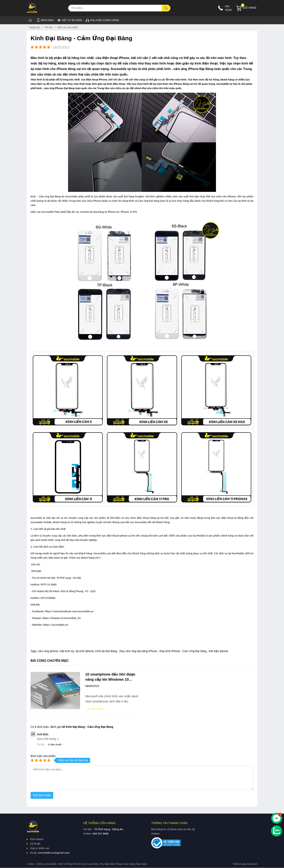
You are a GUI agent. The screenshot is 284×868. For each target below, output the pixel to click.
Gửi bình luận (42, 795)
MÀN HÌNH (45, 20)
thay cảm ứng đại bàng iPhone (139, 651)
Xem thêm (95, 709)
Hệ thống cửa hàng (99, 823)
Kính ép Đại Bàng (106, 651)
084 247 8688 (101, 834)
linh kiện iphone (219, 651)
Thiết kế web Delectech (245, 864)
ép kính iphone (85, 651)
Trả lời (41, 744)
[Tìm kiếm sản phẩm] (119, 8)
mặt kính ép (67, 651)
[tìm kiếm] (166, 8)
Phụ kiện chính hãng (102, 20)
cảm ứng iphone (48, 651)
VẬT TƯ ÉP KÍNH (70, 20)
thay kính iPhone (170, 651)
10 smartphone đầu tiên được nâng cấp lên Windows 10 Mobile (111, 677)
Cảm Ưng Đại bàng (195, 651)
